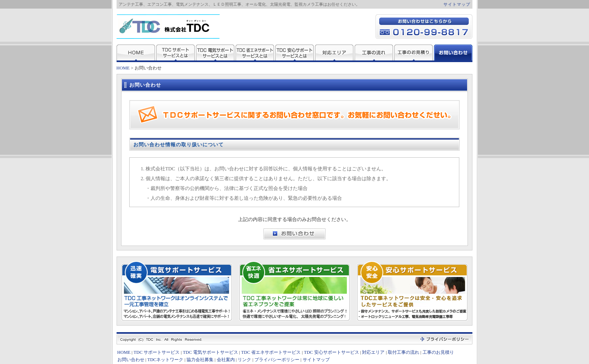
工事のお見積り (438, 352)
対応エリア (373, 352)
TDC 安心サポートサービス (332, 352)
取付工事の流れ (404, 352)
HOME (123, 68)
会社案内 (226, 360)
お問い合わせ (131, 360)
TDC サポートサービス (157, 352)
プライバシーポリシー (277, 360)
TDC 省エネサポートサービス (271, 352)
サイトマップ (457, 4)
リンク (244, 360)
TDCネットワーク (165, 360)
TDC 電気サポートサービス (210, 352)
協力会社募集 (200, 360)
